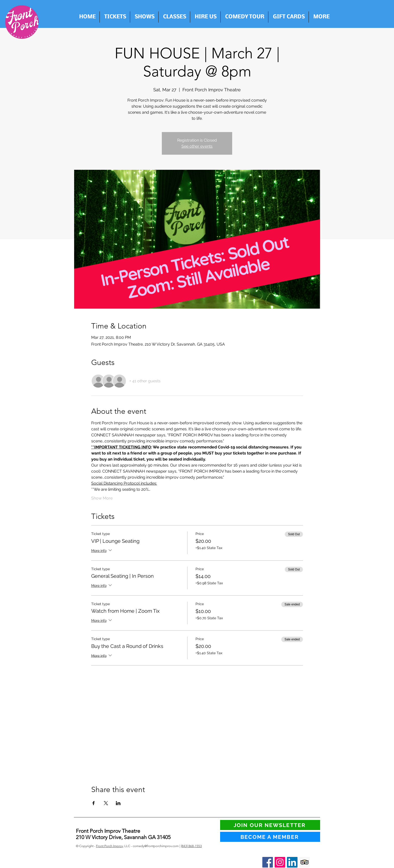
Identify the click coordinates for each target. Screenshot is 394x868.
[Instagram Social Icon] (280, 862)
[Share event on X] (106, 803)
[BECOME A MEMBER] (270, 837)
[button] (205, 17)
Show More (102, 498)
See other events (197, 146)
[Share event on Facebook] (94, 803)
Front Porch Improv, (110, 846)
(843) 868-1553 (191, 846)
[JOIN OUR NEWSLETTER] (270, 825)
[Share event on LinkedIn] (118, 803)
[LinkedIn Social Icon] (292, 862)
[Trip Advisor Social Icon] (305, 862)
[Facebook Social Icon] (268, 862)
